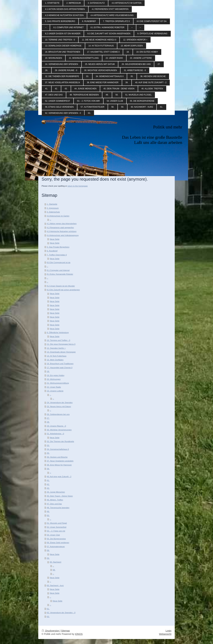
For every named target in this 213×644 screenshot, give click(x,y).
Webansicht (165, 634)
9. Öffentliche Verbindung (58, 332)
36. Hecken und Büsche (57, 457)
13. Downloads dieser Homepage (61, 352)
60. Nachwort (55, 562)
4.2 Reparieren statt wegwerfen (60, 227)
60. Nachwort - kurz (55, 585)
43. (48, 488)
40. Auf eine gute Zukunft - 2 (59, 476)
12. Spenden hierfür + (56, 348)
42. (48, 484)
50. (48, 515)
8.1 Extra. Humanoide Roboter (60, 274)
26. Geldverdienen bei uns (58, 414)
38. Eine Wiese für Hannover (59, 465)
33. (48, 445)
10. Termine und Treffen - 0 (59, 340)
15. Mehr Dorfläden (55, 360)
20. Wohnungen (54, 379)
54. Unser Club (53, 535)
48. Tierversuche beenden (58, 508)
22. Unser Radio (54, 387)
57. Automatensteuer (56, 546)
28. (48, 422)
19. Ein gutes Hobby (56, 375)
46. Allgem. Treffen (55, 500)
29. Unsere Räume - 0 (56, 426)
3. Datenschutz (53, 212)
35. (48, 453)
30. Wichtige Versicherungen (59, 430)
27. (48, 418)
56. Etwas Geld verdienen (58, 542)
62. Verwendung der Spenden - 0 (61, 612)
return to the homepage (78, 186)
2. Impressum (53, 208)
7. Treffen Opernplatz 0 (57, 255)
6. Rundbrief (52, 251)
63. (48, 616)
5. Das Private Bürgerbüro (58, 247)
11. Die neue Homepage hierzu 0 (61, 344)
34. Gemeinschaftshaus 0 (58, 449)
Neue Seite (55, 239)
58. (48, 550)
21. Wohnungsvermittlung (58, 383)
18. (48, 371)
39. (48, 469)
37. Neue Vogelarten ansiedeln (60, 461)
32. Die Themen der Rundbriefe (61, 441)
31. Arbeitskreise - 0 (55, 434)
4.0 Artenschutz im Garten (58, 216)
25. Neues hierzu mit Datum (59, 406)
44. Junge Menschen (56, 492)
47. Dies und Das (54, 504)
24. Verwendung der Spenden (60, 402)
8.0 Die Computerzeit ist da (59, 262)
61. (48, 609)
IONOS (79, 634)
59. (48, 558)
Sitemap (65, 631)
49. (48, 511)
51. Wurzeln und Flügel (57, 523)
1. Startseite (52, 204)
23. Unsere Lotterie (55, 391)
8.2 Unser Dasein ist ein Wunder (61, 286)
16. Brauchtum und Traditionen (60, 363)
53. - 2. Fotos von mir (56, 531)
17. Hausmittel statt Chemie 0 (60, 367)
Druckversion (51, 631)
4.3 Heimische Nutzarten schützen (62, 231)
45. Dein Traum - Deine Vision (60, 496)
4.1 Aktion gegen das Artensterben (62, 223)
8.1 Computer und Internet (58, 270)
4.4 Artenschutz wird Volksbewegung (63, 235)
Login (168, 631)
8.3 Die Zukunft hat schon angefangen (63, 290)
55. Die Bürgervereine (56, 539)
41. (48, 480)
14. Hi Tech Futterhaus (57, 356)
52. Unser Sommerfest (57, 527)
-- (50, 220)
